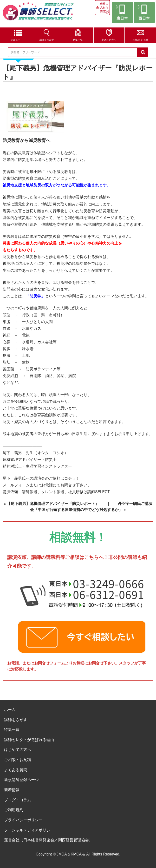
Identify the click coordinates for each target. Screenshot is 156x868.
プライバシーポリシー (23, 820)
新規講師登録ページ (21, 780)
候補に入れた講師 (104, 7)
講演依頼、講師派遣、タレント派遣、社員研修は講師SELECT (56, 492)
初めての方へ (109, 40)
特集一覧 (78, 40)
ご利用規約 (14, 810)
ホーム (10, 710)
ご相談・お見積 (18, 760)
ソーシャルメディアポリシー (29, 830)
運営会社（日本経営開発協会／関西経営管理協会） (48, 840)
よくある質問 (16, 770)
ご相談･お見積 (140, 40)
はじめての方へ (18, 750)
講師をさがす (47, 40)
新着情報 (12, 790)
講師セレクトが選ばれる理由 (29, 740)
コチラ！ (72, 478)
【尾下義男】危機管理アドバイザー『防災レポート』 (53, 504)
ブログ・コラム (18, 800)
